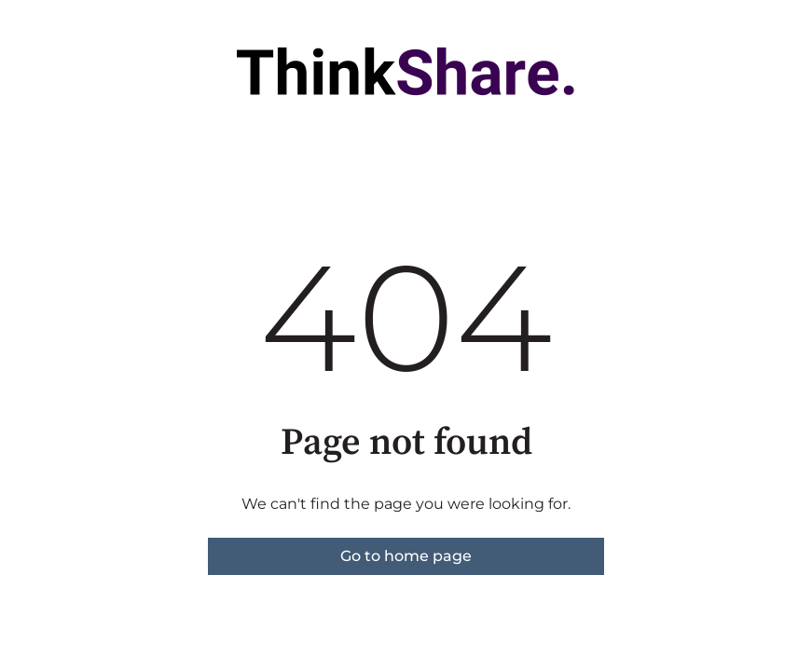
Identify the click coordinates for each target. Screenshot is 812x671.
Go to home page (406, 556)
